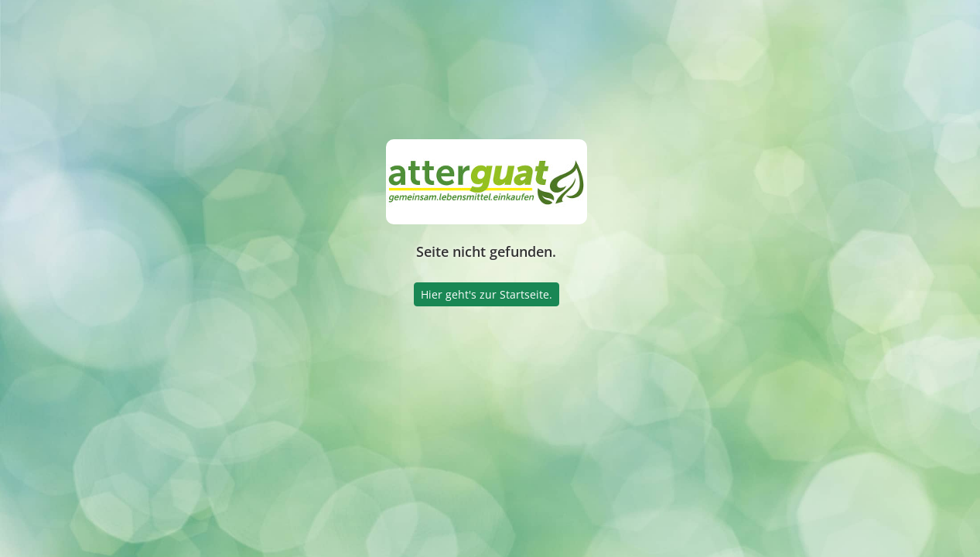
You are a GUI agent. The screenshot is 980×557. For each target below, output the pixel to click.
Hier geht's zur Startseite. (487, 294)
